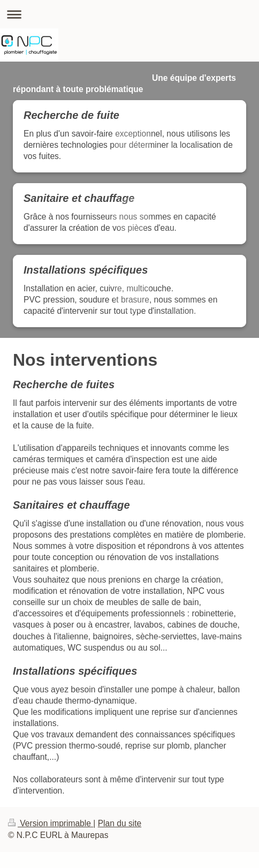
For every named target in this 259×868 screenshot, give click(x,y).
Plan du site (120, 823)
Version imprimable (51, 823)
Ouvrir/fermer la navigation (129, 14)
